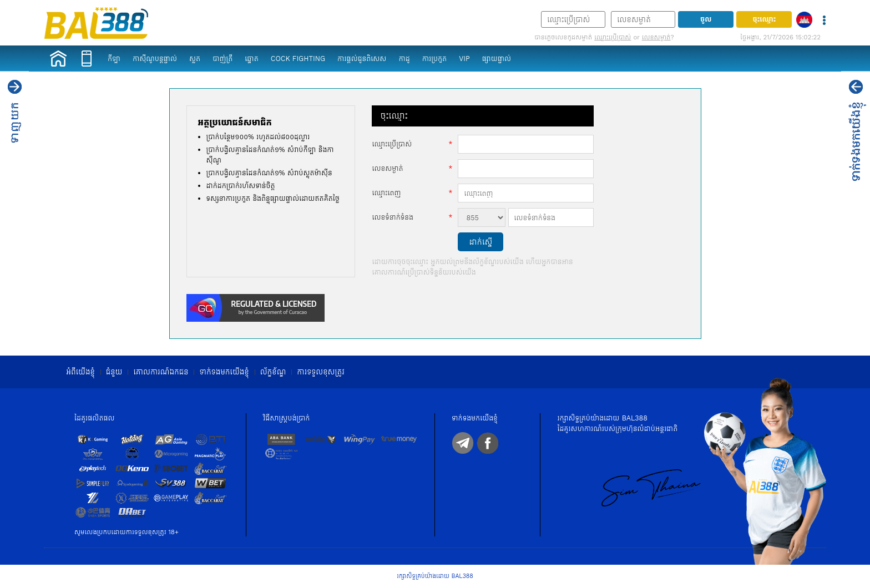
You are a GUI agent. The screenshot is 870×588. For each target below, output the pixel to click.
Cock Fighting (298, 59)
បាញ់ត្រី (222, 59)
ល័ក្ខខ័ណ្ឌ (273, 372)
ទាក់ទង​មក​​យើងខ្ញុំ (224, 372)
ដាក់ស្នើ (480, 242)
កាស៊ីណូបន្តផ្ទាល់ (155, 59)
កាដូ (404, 59)
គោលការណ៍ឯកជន (161, 372)
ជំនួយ (114, 372)
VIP (464, 59)
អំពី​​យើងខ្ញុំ (80, 372)
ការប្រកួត (435, 59)
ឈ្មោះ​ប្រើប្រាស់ (613, 37)
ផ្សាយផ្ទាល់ (497, 59)
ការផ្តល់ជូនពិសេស (362, 59)
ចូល (706, 19)
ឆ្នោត (251, 59)
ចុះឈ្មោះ (764, 19)
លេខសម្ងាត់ (656, 37)
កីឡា (114, 59)
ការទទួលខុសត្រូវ (320, 372)
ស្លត (195, 59)
